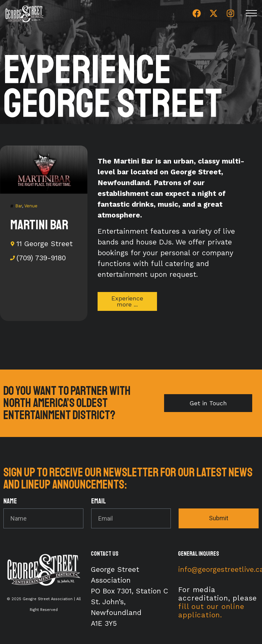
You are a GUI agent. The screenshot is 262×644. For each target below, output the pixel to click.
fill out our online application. (211, 611)
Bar (19, 206)
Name (10, 502)
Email (99, 502)
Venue (31, 206)
